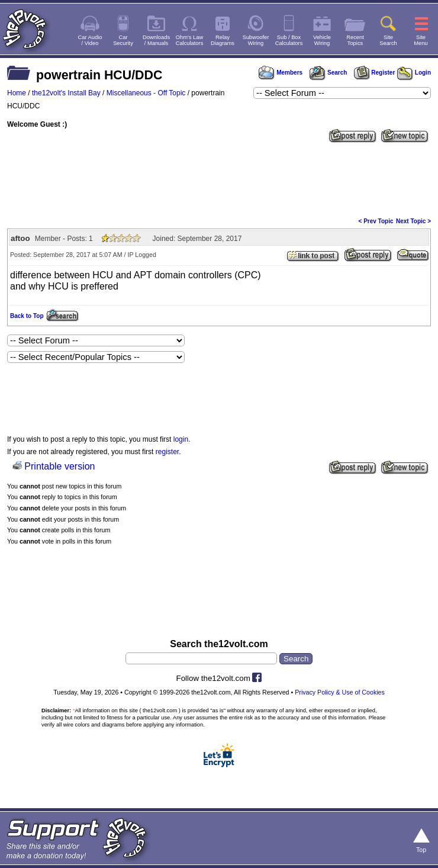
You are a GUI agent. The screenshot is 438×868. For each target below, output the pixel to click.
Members (281, 73)
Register (375, 73)
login (181, 439)
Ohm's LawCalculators (190, 40)
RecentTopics (355, 40)
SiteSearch (388, 40)
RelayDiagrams (223, 40)
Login (414, 73)
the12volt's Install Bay (66, 93)
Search (328, 73)
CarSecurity (123, 40)
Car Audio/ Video (90, 40)
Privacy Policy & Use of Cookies (340, 692)
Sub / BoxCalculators (289, 40)
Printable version (59, 466)
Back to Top (27, 316)
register (167, 452)
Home (17, 93)
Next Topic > (413, 221)
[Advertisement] (219, 179)
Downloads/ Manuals (156, 40)
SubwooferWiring (256, 40)
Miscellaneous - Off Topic (146, 93)
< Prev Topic (376, 221)
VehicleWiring (322, 40)
